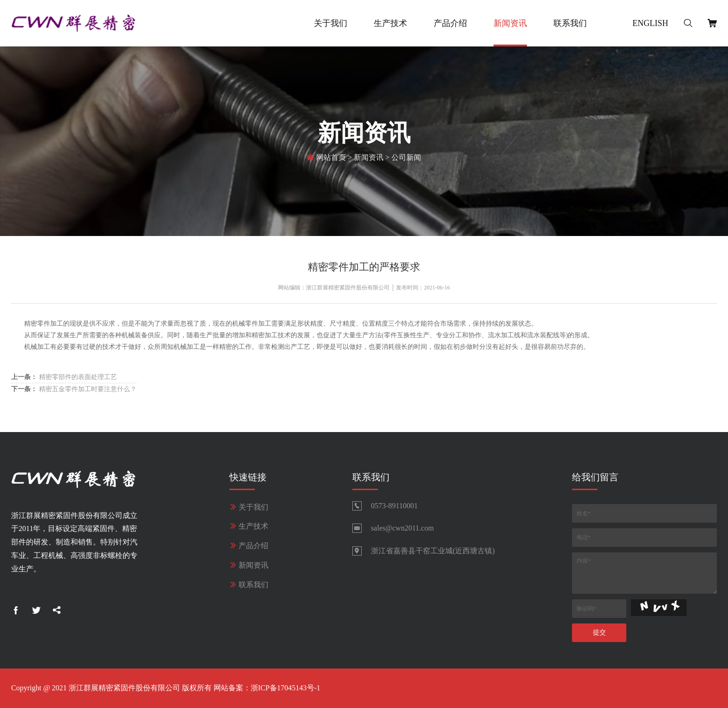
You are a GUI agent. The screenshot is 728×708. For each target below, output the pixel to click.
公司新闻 (406, 159)
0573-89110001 (394, 506)
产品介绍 (450, 23)
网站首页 (331, 159)
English (650, 23)
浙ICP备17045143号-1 (286, 688)
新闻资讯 (510, 23)
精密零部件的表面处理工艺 (64, 377)
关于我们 (331, 23)
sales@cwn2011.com (402, 528)
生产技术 (390, 23)
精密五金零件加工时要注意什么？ (74, 389)
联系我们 (570, 23)
